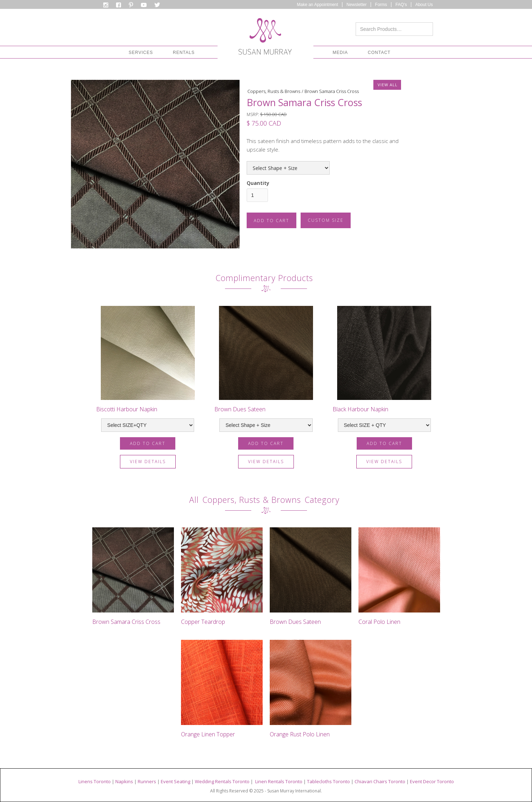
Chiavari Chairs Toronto (380, 781)
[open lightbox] (155, 164)
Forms (381, 5)
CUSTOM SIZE (326, 220)
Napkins (124, 781)
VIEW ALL (388, 85)
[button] (141, 53)
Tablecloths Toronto (328, 781)
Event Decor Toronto (432, 781)
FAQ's (401, 5)
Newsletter (357, 5)
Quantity (258, 183)
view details (148, 462)
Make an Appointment (318, 5)
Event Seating (175, 781)
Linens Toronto (95, 781)
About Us (424, 5)
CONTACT (379, 53)
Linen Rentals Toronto (279, 781)
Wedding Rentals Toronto (222, 781)
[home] (265, 38)
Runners (147, 781)
